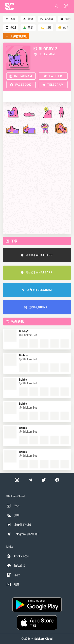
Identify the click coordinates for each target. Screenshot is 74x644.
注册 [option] (13, 515)
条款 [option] (13, 575)
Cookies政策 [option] (18, 556)
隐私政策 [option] (16, 566)
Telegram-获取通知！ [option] (23, 534)
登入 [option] (13, 506)
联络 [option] (13, 585)
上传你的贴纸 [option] (19, 525)
